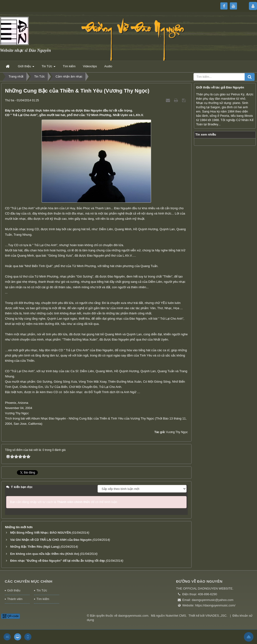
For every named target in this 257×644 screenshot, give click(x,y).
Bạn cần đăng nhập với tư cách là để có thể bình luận (64, 502)
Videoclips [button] (90, 66)
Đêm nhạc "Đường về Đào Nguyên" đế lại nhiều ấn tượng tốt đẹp (58, 561)
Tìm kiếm (43, 599)
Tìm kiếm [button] (69, 66)
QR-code (11, 616)
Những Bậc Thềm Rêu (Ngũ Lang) (35, 547)
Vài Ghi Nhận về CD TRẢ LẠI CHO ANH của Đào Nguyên (51, 540)
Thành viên (15, 599)
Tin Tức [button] (49, 68)
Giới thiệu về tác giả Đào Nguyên (220, 87)
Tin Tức (42, 590)
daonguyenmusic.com (133, 616)
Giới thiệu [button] (26, 68)
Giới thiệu (14, 590)
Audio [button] (108, 66)
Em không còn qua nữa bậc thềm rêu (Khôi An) (45, 554)
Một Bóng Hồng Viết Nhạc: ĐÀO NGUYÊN (41, 533)
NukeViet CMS (176, 616)
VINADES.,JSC (216, 616)
